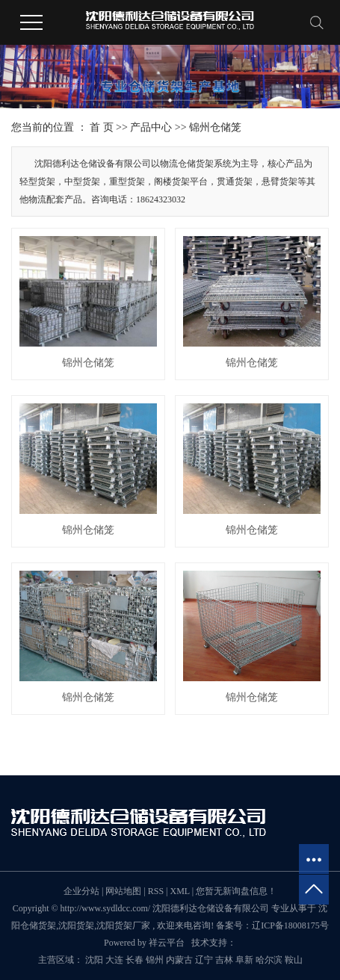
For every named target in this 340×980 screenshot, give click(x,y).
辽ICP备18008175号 (290, 925)
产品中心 (151, 127)
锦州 (155, 960)
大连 (114, 960)
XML (179, 891)
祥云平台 (167, 943)
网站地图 (124, 891)
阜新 (244, 960)
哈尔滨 (269, 960)
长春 (135, 960)
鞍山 (294, 960)
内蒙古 (179, 960)
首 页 (102, 127)
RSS (156, 891)
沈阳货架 (76, 925)
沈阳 (94, 960)
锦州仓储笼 (215, 127)
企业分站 (81, 891)
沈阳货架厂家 (123, 925)
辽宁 (204, 960)
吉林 (224, 960)
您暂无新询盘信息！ (236, 891)
